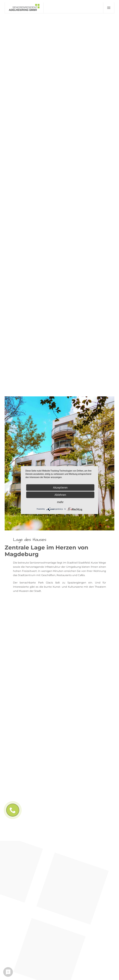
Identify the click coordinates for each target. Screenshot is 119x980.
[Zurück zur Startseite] (24, 8)
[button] (109, 8)
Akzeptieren (60, 487)
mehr (60, 502)
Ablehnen (60, 495)
